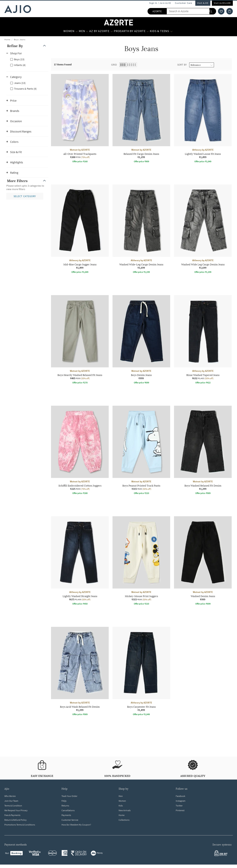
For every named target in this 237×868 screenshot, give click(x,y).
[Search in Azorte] (191, 11)
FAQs (64, 801)
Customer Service (70, 820)
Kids (121, 806)
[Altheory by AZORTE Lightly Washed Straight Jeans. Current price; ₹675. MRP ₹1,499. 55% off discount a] (80, 561)
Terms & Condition (13, 806)
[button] (27, 46)
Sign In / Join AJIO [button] (160, 3)
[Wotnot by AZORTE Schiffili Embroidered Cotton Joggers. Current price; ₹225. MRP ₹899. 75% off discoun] (80, 451)
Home (7, 39)
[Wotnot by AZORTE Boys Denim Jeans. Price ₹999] (141, 340)
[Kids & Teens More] (171, 31)
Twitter (179, 806)
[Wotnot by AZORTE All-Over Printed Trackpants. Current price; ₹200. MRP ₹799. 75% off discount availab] (80, 119)
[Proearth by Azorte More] (148, 31)
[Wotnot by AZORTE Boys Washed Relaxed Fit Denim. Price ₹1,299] (203, 451)
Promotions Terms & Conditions (20, 825)
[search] (213, 11)
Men (121, 796)
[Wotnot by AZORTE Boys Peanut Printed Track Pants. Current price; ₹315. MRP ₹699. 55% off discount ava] (141, 451)
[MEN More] (87, 31)
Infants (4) (20, 65)
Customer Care (184, 3)
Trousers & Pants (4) (25, 89)
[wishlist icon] (221, 11)
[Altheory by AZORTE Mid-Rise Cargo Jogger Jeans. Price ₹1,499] (80, 230)
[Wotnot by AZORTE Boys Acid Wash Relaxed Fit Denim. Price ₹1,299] (80, 672)
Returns (65, 806)
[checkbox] (27, 59)
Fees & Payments (12, 815)
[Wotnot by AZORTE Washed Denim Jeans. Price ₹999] (203, 561)
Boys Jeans (20, 39)
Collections (124, 820)
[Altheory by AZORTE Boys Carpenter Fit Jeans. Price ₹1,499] (141, 672)
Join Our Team (11, 801)
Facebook (180, 796)
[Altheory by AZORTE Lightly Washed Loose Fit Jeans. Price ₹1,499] (203, 119)
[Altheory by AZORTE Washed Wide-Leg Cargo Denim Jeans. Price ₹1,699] (141, 230)
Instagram (181, 801)
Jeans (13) (20, 83)
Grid (114, 65)
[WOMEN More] (77, 31)
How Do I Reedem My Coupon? (76, 825)
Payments (66, 815)
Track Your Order (69, 796)
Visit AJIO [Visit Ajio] (203, 3)
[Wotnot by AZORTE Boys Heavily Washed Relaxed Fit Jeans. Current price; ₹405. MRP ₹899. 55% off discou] (80, 340)
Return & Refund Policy (16, 820)
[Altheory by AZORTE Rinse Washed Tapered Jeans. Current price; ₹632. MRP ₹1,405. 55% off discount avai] (203, 340)
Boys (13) (19, 59)
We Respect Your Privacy (16, 810)
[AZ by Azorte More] (112, 31)
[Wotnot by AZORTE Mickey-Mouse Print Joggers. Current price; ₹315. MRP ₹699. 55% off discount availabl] (141, 561)
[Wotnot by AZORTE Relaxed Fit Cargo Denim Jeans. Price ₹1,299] (141, 119)
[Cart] (230, 11)
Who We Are (10, 796)
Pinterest (180, 810)
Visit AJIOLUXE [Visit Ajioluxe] (222, 3)
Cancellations (68, 810)
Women (122, 801)
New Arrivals (125, 810)
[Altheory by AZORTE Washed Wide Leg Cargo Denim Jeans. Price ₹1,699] (203, 230)
